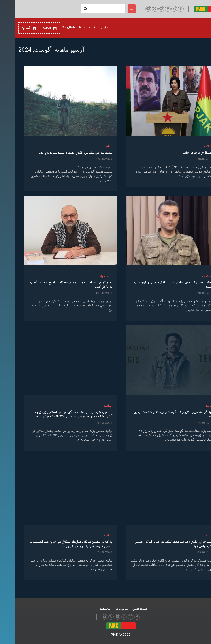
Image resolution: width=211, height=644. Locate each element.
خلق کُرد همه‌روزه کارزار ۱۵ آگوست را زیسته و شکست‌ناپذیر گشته (159, 414)
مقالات (193, 147)
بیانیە (92, 147)
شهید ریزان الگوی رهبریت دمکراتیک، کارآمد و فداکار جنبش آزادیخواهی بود (159, 544)
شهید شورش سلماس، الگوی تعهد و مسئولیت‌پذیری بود (60, 153)
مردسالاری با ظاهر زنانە (183, 153)
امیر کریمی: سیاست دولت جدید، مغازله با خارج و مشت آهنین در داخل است (56, 285)
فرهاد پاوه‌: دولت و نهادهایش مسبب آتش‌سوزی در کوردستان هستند (159, 285)
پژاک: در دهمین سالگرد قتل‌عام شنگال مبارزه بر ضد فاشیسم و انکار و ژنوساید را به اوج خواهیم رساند (56, 544)
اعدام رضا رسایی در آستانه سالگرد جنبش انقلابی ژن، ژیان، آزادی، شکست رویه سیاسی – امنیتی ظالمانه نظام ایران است (57, 414)
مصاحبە (192, 276)
